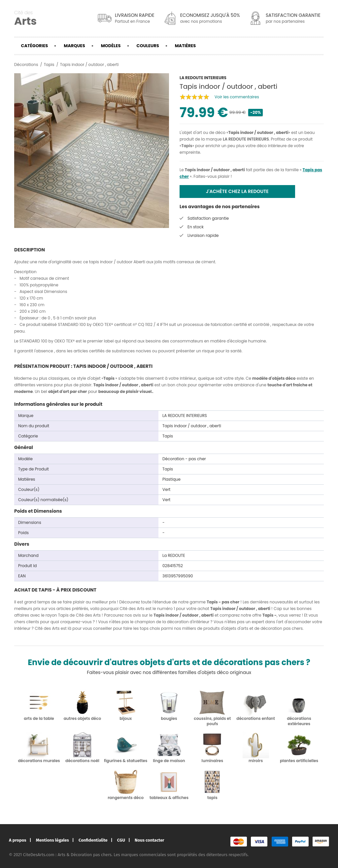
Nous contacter (149, 840)
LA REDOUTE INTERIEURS (246, 139)
